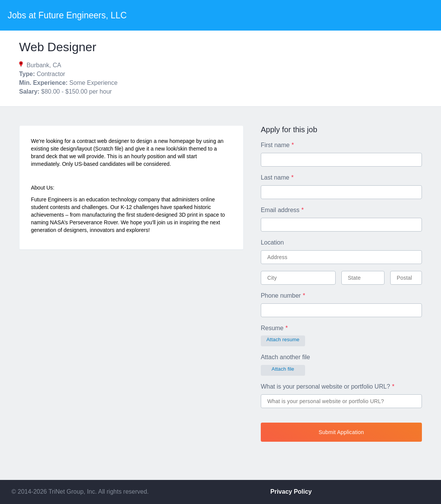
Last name (275, 177)
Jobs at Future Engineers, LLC (67, 15)
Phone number (281, 296)
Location (272, 242)
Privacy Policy (291, 492)
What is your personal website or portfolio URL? (325, 387)
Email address (280, 210)
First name (275, 145)
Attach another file (285, 357)
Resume (272, 328)
